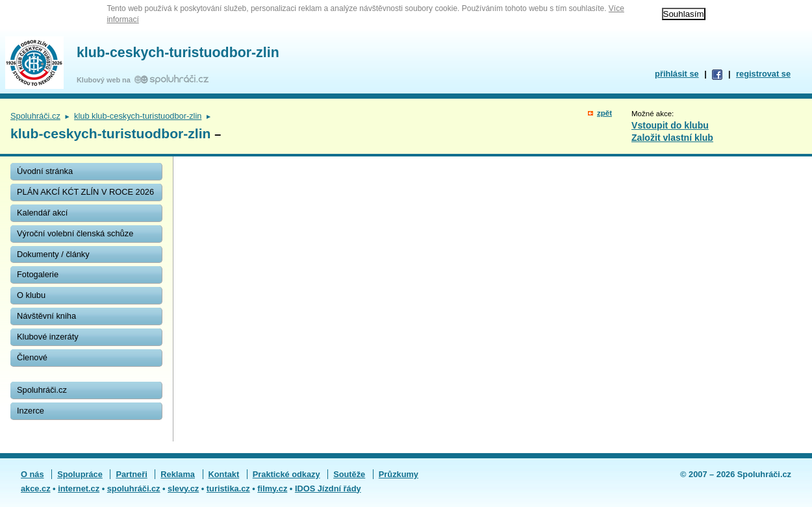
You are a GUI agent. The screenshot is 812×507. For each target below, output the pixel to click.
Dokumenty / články (53, 254)
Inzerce (31, 411)
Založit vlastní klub (672, 138)
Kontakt (224, 474)
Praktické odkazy (286, 474)
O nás (32, 474)
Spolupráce (80, 474)
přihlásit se (677, 74)
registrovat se (763, 74)
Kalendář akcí (42, 213)
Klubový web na (106, 80)
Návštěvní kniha (46, 316)
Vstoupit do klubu (670, 125)
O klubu (31, 295)
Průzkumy (399, 474)
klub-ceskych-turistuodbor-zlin (178, 53)
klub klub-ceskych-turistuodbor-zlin (138, 116)
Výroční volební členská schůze (75, 233)
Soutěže (349, 474)
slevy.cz (183, 488)
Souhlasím (684, 14)
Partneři (131, 474)
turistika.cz (228, 488)
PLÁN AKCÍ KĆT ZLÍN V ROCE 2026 (85, 192)
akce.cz (36, 488)
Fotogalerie (38, 274)
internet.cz (79, 488)
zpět (604, 113)
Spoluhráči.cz (35, 116)
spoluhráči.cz (134, 488)
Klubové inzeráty (48, 337)
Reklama (178, 474)
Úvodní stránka (45, 171)
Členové (32, 357)
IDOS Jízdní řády (328, 488)
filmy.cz (272, 488)
